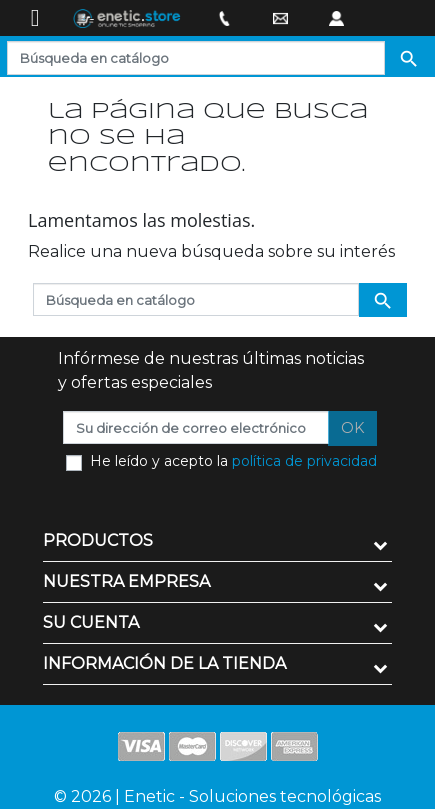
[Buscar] (196, 58)
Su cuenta (91, 622)
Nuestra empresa (126, 581)
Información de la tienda (164, 663)
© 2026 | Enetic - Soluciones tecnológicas (217, 796)
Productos (98, 540)
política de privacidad (304, 461)
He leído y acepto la (233, 461)
